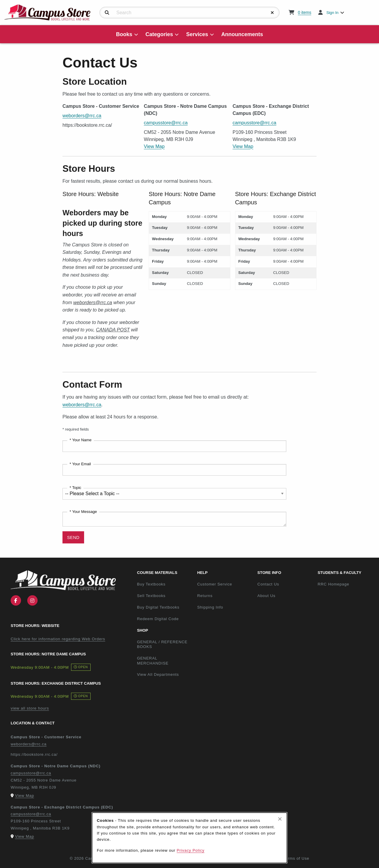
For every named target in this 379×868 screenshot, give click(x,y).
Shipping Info (210, 607)
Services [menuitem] (197, 34)
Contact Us (268, 584)
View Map (154, 146)
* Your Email (80, 464)
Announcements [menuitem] (242, 34)
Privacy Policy (191, 850)
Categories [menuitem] (159, 34)
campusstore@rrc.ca (166, 123)
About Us (266, 596)
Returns (205, 596)
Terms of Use (296, 858)
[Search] (107, 13)
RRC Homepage (345, 584)
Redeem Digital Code (158, 619)
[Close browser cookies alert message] (280, 819)
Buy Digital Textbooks (158, 607)
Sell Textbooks (151, 596)
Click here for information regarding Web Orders (58, 639)
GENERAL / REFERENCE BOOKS (162, 644)
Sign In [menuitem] (332, 13)
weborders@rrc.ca (82, 116)
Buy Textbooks (151, 584)
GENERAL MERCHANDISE (153, 661)
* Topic (75, 488)
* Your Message (83, 512)
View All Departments (158, 674)
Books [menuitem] (124, 34)
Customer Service (215, 584)
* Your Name (81, 440)
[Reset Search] (272, 13)
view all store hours (30, 708)
